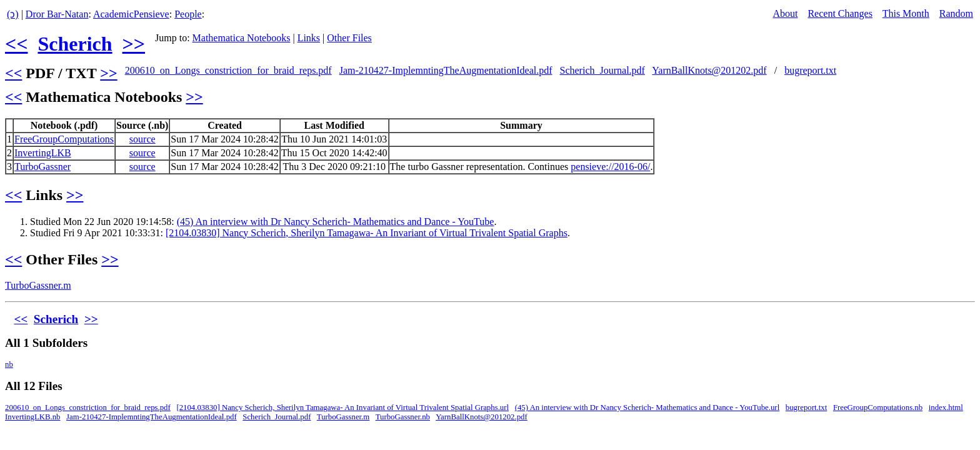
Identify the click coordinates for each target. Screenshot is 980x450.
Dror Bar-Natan (57, 14)
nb (9, 364)
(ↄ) (13, 14)
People (188, 14)
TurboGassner (42, 167)
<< (16, 44)
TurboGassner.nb (403, 417)
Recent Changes (840, 13)
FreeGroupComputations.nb (878, 407)
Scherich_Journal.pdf (602, 70)
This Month (906, 13)
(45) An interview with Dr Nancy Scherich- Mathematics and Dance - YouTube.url (647, 407)
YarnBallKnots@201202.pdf (709, 70)
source (142, 139)
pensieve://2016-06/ (610, 167)
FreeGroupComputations (64, 139)
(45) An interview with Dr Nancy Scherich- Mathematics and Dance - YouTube (336, 222)
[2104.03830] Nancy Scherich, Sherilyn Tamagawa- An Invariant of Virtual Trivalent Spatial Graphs (367, 233)
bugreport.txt (810, 70)
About (785, 13)
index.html (946, 407)
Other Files (349, 38)
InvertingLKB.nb (33, 417)
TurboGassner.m (38, 285)
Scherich (75, 44)
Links (309, 38)
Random (956, 13)
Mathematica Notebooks (242, 38)
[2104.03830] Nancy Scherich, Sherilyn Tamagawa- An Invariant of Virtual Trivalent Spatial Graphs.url (342, 407)
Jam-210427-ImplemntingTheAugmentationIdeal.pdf (446, 70)
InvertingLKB (43, 153)
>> (134, 44)
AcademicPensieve (131, 14)
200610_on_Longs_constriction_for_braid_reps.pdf (228, 70)
